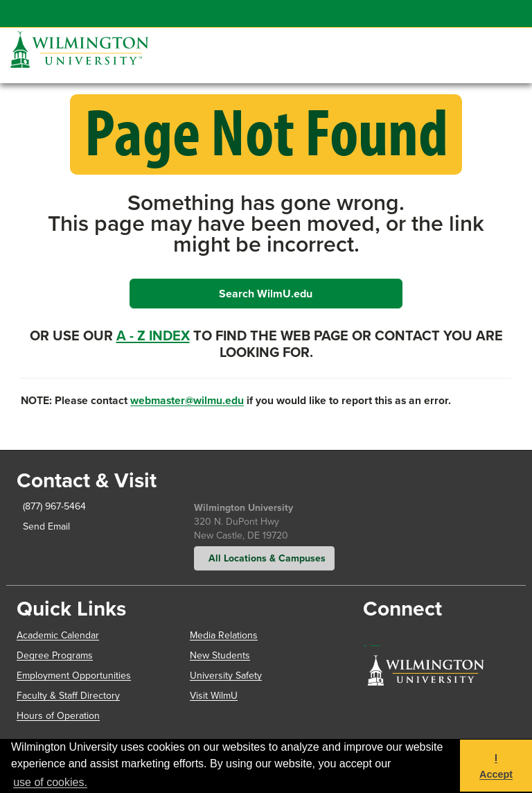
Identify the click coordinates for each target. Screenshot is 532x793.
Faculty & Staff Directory (68, 696)
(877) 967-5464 (52, 506)
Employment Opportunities (74, 676)
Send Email (44, 526)
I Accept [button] (496, 766)
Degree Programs (55, 655)
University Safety (226, 676)
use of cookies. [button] (50, 782)
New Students (220, 655)
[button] (501, 38)
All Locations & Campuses (264, 558)
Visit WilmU (214, 696)
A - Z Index (153, 335)
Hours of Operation (58, 716)
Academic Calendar (58, 635)
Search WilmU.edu (266, 294)
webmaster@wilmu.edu (187, 400)
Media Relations (224, 635)
